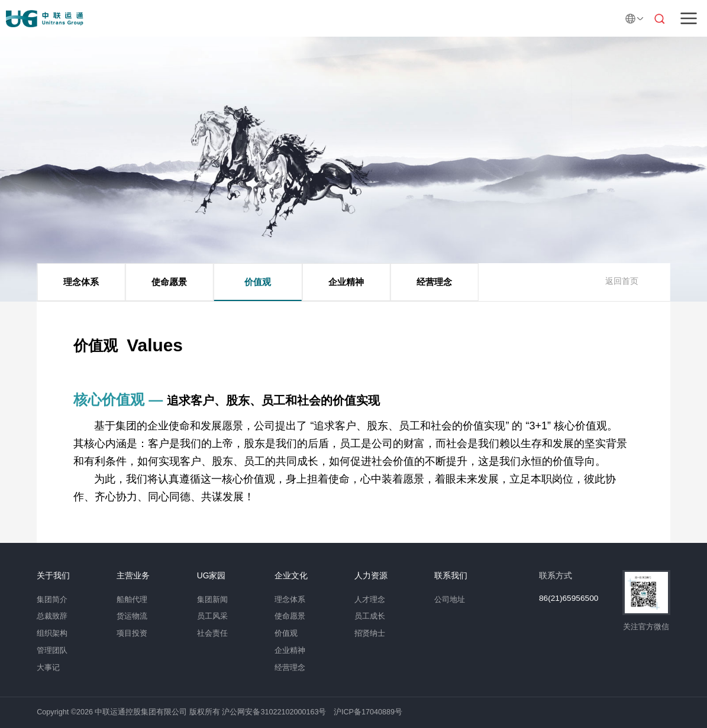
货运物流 (132, 616)
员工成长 (370, 616)
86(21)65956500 (569, 598)
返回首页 (622, 281)
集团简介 (52, 600)
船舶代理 (132, 600)
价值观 (258, 282)
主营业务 (133, 576)
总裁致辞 (52, 616)
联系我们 (451, 576)
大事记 (48, 668)
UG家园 (212, 576)
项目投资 (132, 633)
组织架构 (52, 633)
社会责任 (212, 633)
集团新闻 (212, 600)
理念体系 (81, 282)
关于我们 (53, 576)
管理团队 (52, 651)
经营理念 (434, 282)
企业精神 (346, 282)
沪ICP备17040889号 (368, 712)
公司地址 (450, 600)
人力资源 (371, 576)
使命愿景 (169, 282)
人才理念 (370, 600)
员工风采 (212, 616)
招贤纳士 (370, 633)
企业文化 (291, 576)
